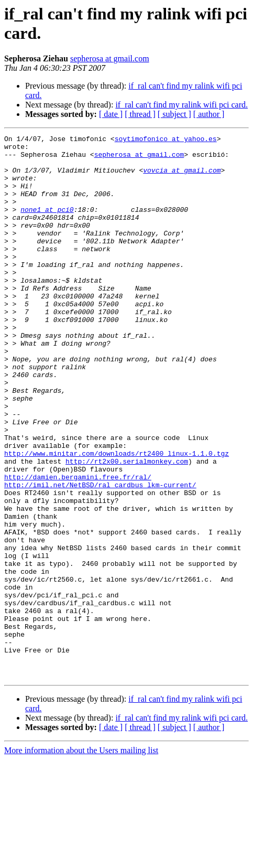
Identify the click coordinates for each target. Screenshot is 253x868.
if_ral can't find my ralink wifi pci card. (181, 105)
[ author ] (209, 114)
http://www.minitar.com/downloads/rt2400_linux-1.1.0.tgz (117, 518)
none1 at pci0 (47, 225)
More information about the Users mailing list (81, 859)
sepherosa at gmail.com (110, 58)
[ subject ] (174, 114)
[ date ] (111, 114)
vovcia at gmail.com (182, 178)
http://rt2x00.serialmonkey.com (127, 527)
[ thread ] (140, 114)
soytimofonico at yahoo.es (166, 140)
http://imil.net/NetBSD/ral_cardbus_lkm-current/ (100, 555)
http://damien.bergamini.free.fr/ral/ (78, 546)
